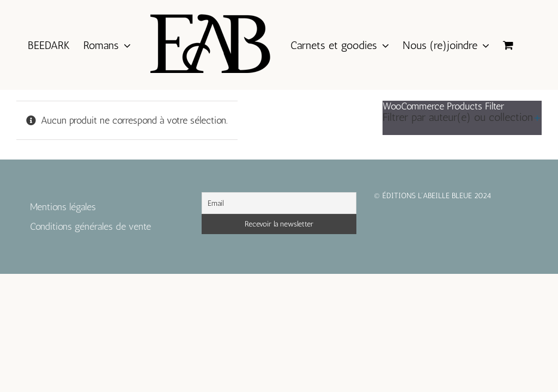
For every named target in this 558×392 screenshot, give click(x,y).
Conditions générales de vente (90, 226)
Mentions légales (63, 207)
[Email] (279, 203)
